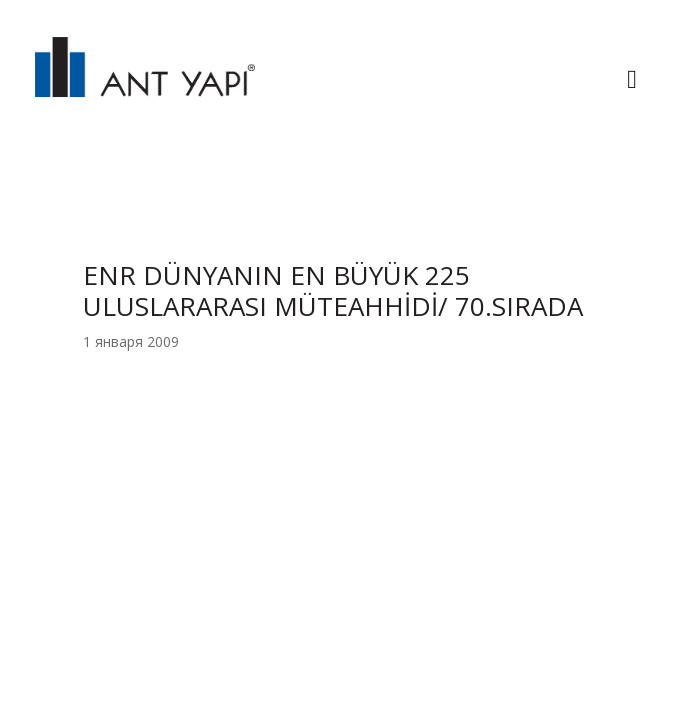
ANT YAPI (145, 82)
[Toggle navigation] (632, 82)
